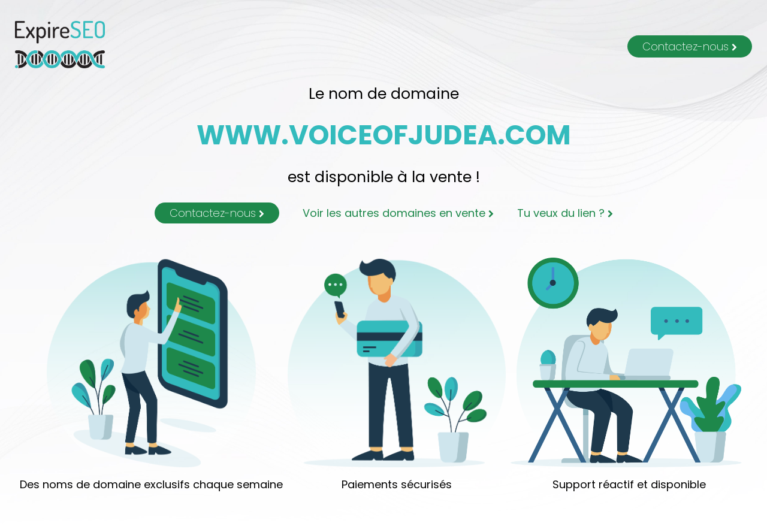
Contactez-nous (690, 46)
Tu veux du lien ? (565, 213)
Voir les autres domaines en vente (398, 213)
